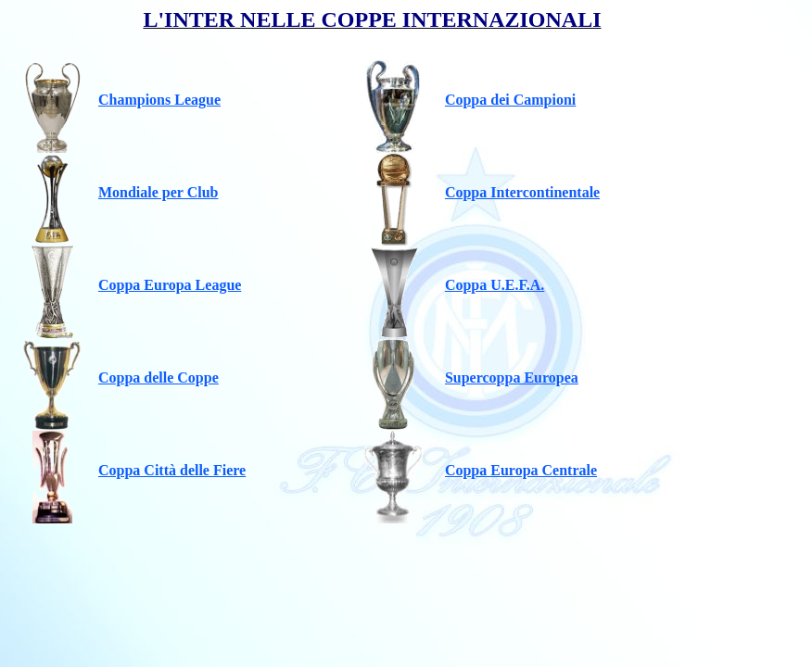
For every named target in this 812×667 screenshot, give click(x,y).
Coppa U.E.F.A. (495, 285)
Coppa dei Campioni (510, 100)
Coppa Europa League (170, 285)
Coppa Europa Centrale (521, 470)
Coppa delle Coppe (159, 378)
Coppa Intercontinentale (522, 192)
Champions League (159, 100)
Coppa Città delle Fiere (172, 470)
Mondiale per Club (159, 192)
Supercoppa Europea (512, 378)
